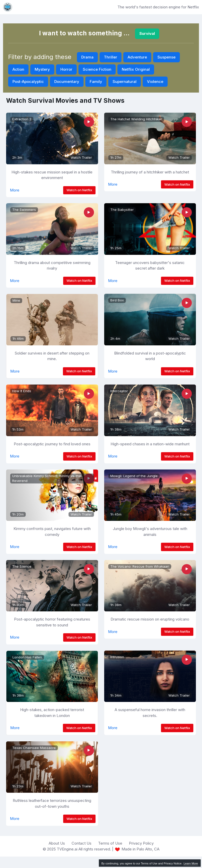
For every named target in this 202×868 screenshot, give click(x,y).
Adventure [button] (137, 57)
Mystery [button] (42, 69)
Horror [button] (66, 69)
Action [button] (18, 69)
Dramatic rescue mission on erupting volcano (150, 619)
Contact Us (82, 843)
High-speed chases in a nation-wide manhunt (150, 444)
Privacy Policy (141, 843)
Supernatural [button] (125, 82)
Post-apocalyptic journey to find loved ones (52, 444)
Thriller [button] (111, 57)
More (15, 190)
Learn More (191, 863)
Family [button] (96, 82)
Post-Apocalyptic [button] (28, 82)
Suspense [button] (166, 57)
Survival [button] (147, 33)
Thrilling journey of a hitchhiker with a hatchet (150, 172)
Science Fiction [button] (97, 69)
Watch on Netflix (79, 190)
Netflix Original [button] (136, 69)
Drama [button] (87, 57)
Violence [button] (155, 82)
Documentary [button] (67, 82)
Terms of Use (110, 843)
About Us (57, 843)
